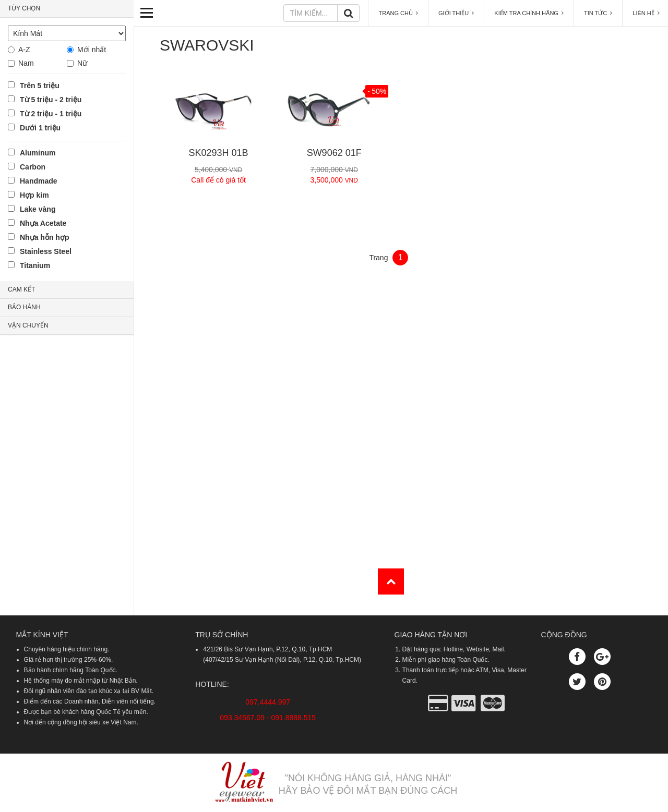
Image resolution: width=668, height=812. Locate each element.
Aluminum (38, 153)
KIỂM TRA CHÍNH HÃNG (529, 13)
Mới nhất (92, 50)
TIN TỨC (598, 13)
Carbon (33, 167)
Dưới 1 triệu (40, 128)
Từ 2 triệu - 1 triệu (51, 114)
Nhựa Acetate (43, 223)
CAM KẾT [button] (21, 289)
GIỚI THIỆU (456, 13)
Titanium (35, 265)
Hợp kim (34, 195)
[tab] (67, 9)
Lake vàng (38, 209)
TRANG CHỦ (398, 13)
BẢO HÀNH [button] (24, 307)
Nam (26, 63)
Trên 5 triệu (40, 86)
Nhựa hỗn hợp (44, 237)
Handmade (39, 181)
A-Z (24, 50)
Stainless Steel (46, 251)
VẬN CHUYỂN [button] (28, 325)
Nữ (82, 63)
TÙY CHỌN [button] (24, 8)
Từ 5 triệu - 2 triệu (51, 100)
